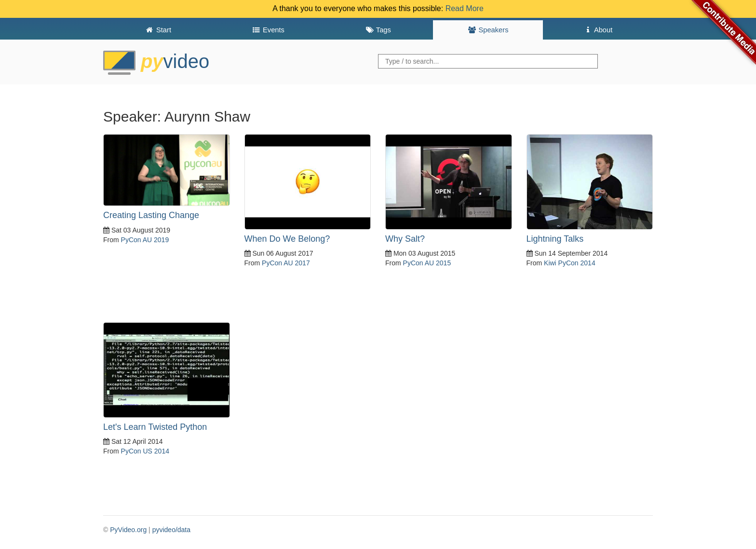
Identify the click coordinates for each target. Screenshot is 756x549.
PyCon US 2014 (145, 451)
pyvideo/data (171, 530)
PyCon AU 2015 (427, 263)
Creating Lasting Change (151, 215)
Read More (465, 8)
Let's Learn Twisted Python (155, 427)
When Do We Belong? (287, 239)
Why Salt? (405, 239)
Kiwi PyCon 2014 (570, 263)
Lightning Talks (555, 239)
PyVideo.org (128, 530)
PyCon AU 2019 (145, 240)
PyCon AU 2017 (286, 263)
